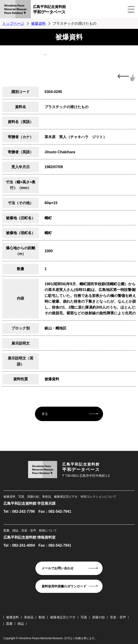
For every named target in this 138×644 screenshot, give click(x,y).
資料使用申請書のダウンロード (64, 586)
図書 (9, 624)
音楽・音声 (118, 617)
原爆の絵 (98, 617)
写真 (84, 617)
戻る (45, 414)
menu (131, 12)
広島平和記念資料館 (80, 10)
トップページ (13, 23)
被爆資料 (38, 23)
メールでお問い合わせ (58, 568)
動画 (42, 617)
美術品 (29, 617)
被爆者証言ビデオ (63, 617)
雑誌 (21, 624)
